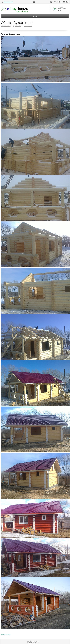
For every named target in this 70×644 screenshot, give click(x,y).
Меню (35, 16)
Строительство (17, 26)
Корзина (60, 7)
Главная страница (6, 26)
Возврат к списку (6, 635)
